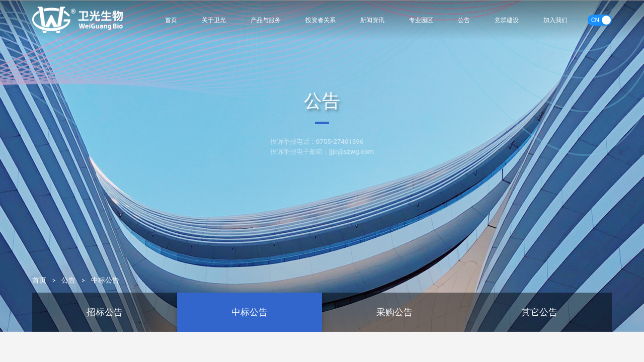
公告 (464, 20)
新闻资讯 (373, 20)
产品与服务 (265, 20)
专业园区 (422, 20)
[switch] (600, 20)
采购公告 (394, 312)
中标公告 (105, 280)
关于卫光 (213, 20)
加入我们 (555, 20)
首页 (171, 20)
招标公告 (105, 312)
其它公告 (539, 312)
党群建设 (507, 20)
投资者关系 (321, 20)
